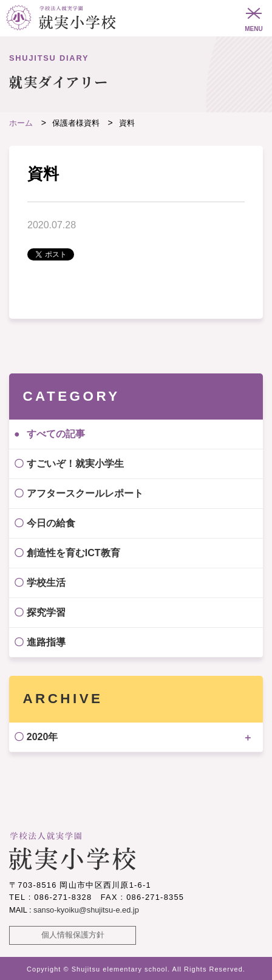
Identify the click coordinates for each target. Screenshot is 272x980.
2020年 (42, 737)
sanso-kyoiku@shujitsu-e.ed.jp (86, 910)
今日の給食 (51, 523)
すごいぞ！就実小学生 (75, 464)
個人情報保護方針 (73, 935)
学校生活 (46, 583)
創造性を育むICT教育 (73, 553)
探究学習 (46, 612)
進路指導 (46, 642)
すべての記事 (56, 434)
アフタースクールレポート (85, 493)
